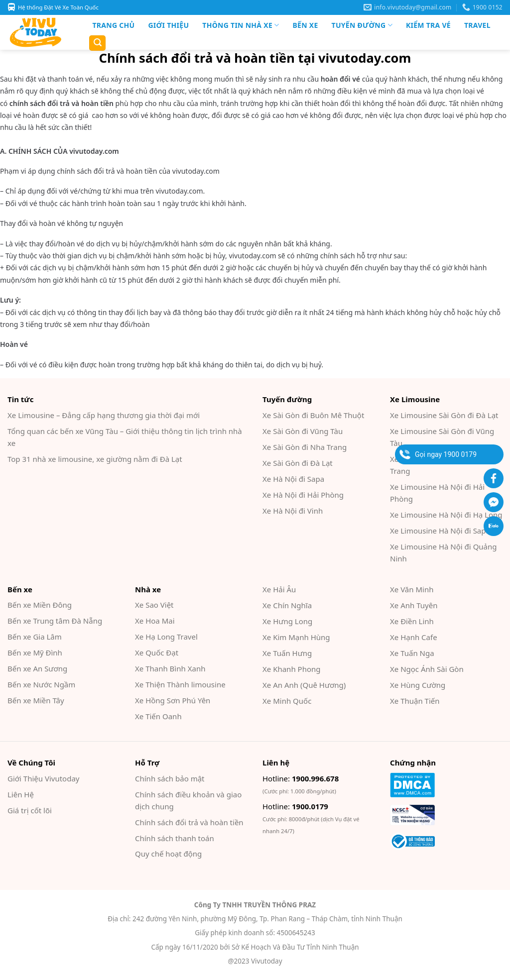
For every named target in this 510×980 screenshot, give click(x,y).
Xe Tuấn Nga (412, 653)
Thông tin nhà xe (241, 25)
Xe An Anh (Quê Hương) (304, 685)
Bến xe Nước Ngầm (41, 684)
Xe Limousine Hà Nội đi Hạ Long (446, 515)
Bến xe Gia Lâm (35, 637)
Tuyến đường (362, 25)
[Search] (97, 43)
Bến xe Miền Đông (40, 605)
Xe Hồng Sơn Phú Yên (173, 700)
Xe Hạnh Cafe (414, 637)
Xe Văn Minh (412, 589)
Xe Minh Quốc (287, 701)
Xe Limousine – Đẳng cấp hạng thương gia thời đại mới (104, 415)
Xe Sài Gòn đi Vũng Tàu (303, 431)
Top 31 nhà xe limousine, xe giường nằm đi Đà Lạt (95, 459)
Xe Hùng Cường (418, 685)
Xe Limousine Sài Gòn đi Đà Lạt (444, 415)
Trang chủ (114, 25)
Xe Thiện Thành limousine (180, 684)
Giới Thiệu (168, 25)
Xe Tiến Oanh (158, 716)
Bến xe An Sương (37, 668)
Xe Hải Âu (279, 589)
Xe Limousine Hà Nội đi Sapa (440, 531)
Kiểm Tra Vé (428, 25)
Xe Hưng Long (287, 621)
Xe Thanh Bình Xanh (170, 668)
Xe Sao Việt (154, 605)
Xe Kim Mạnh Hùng (296, 637)
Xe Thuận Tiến (415, 701)
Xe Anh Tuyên (414, 605)
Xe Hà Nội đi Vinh (293, 511)
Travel (477, 25)
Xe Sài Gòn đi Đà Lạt (298, 463)
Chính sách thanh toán (175, 838)
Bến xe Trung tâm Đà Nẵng (55, 621)
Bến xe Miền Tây (36, 700)
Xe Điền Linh (412, 621)
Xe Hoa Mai (155, 621)
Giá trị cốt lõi (30, 810)
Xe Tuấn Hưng (287, 653)
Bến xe (305, 25)
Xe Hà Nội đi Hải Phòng (303, 495)
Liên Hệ (21, 794)
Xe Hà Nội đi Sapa (293, 479)
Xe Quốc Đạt (157, 653)
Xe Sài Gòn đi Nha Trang (305, 447)
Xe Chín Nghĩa (287, 605)
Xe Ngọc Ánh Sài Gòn (427, 669)
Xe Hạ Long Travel (166, 637)
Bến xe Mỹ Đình (35, 653)
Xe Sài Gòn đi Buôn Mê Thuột (313, 415)
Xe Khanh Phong (291, 669)
